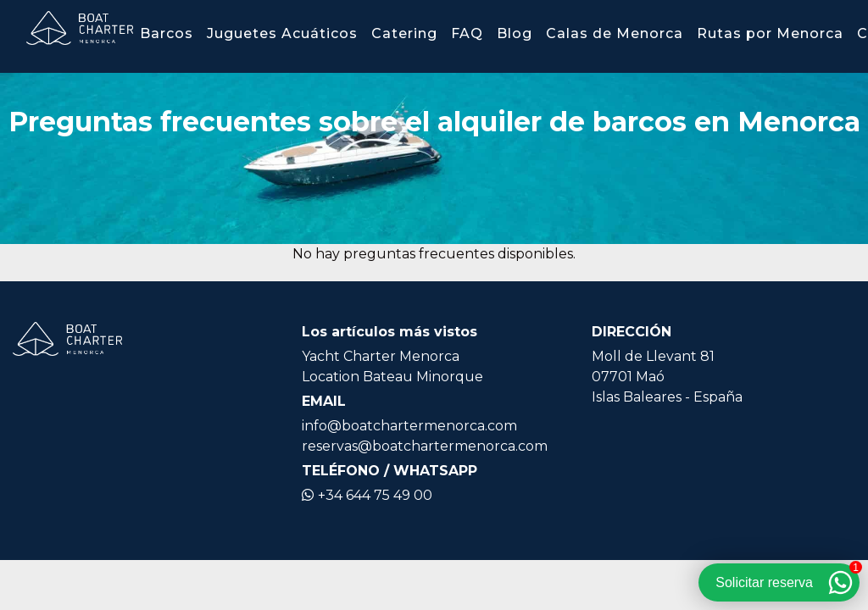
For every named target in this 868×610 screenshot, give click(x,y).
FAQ (467, 33)
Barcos (167, 33)
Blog (515, 33)
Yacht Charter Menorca (381, 356)
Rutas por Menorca (770, 33)
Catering (404, 33)
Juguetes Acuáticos (282, 33)
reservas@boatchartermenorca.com (425, 446)
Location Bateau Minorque (392, 377)
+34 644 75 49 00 (367, 495)
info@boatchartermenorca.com (409, 426)
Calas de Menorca (615, 33)
